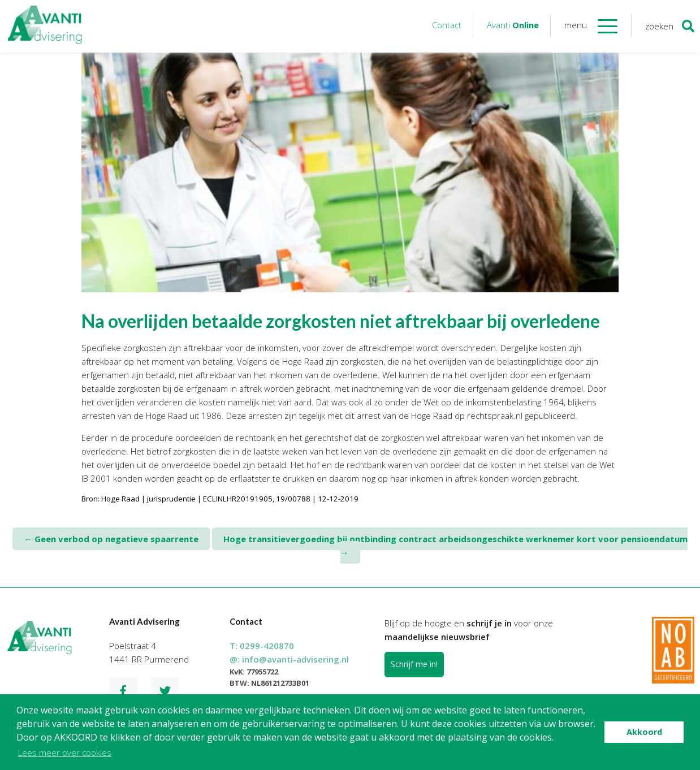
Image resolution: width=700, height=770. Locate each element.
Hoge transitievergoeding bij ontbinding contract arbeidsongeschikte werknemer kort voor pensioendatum (455, 546)
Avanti (513, 25)
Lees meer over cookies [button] (65, 752)
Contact (447, 25)
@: (289, 659)
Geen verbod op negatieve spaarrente (111, 539)
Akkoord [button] (644, 732)
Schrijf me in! (414, 664)
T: (262, 646)
